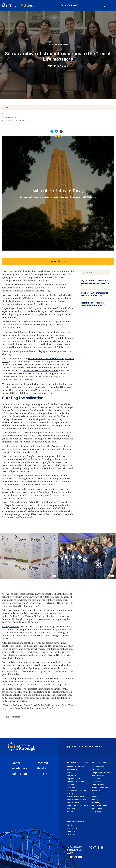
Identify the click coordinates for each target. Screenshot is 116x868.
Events (98, 746)
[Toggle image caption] (55, 576)
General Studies (98, 785)
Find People (72, 788)
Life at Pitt (43, 768)
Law (93, 794)
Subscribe (55, 261)
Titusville (71, 834)
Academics (20, 768)
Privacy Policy (73, 803)
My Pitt (70, 812)
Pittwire (89, 746)
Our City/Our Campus (10, 117)
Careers (70, 773)
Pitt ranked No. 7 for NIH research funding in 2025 (93, 304)
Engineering (96, 782)
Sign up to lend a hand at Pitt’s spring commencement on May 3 (95, 283)
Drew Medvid (23, 410)
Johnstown (72, 831)
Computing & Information (102, 773)
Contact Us (72, 776)
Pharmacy (96, 803)
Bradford (71, 825)
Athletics (42, 774)
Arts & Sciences (98, 767)
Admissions (20, 774)
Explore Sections (68, 5)
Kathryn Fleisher (11, 627)
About (16, 763)
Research (42, 763)
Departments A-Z (74, 779)
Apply (67, 746)
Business (95, 770)
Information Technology (77, 791)
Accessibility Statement (77, 767)
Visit (74, 746)
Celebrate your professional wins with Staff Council (94, 294)
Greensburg (72, 828)
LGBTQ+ (71, 794)
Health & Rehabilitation (101, 788)
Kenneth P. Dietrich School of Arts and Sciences (19, 121)
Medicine (95, 797)
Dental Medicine (98, 776)
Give (81, 746)
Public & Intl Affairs (99, 806)
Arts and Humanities (9, 114)
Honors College (98, 791)
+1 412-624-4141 (75, 857)
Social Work (96, 812)
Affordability (72, 770)
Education (96, 779)
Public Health (97, 809)
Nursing (95, 800)
